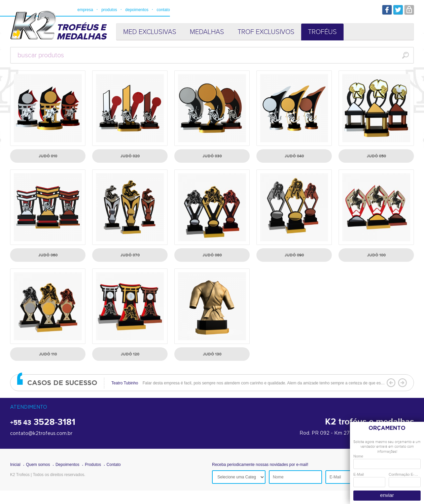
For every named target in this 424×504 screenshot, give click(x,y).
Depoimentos (67, 465)
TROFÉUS (322, 32)
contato (163, 10)
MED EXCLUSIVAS (150, 32)
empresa (85, 10)
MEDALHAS (207, 32)
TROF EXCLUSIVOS (266, 32)
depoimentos (137, 10)
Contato (114, 465)
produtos (109, 10)
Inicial (15, 465)
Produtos (93, 465)
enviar (387, 495)
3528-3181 (43, 422)
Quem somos (38, 465)
